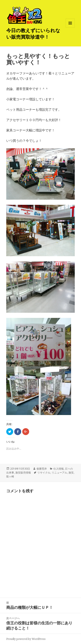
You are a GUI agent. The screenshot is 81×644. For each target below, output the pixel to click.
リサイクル (44, 473)
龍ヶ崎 (10, 476)
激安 (71, 473)
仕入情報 (59, 469)
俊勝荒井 (42, 469)
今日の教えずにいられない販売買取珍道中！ (33, 33)
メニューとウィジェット (70, 28)
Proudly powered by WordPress (26, 639)
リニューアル (59, 473)
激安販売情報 (23, 473)
